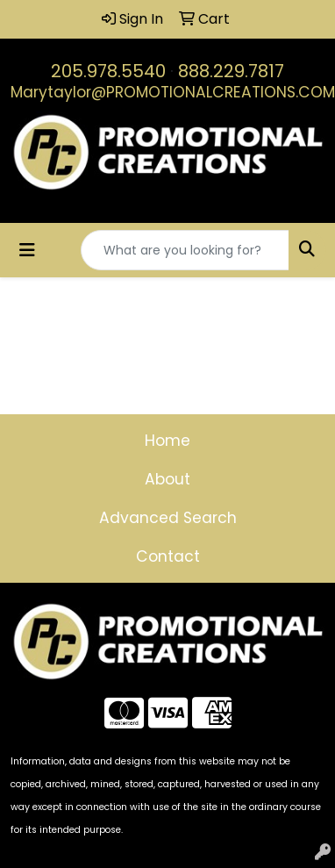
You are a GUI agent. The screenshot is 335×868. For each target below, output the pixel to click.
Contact (168, 556)
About (167, 479)
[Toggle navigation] (27, 250)
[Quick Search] (185, 250)
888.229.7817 (231, 71)
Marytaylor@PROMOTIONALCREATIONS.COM (173, 92)
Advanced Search (168, 518)
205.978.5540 (108, 71)
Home (167, 441)
